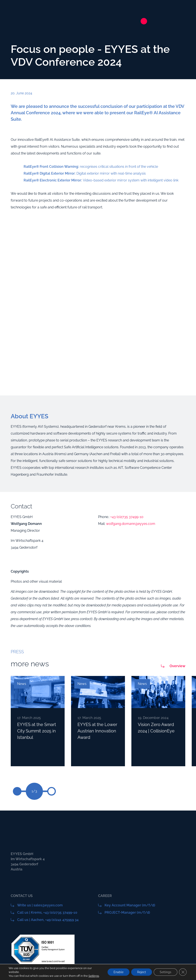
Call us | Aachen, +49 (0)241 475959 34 (48, 920)
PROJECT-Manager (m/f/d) (127, 912)
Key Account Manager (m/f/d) (130, 905)
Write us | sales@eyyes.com (40, 905)
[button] (52, 791)
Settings (14, 976)
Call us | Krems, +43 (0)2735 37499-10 (47, 912)
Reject (140, 970)
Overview (177, 666)
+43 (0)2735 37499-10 (127, 517)
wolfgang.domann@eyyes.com (131, 524)
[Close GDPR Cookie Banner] (183, 970)
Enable (116, 970)
